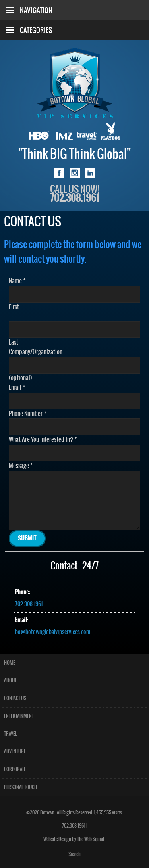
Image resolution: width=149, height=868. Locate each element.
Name (17, 281)
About (10, 681)
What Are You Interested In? (43, 440)
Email (17, 388)
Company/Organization (36, 352)
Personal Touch (20, 787)
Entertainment (19, 716)
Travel (11, 734)
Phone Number (28, 414)
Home (10, 663)
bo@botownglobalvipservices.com (53, 632)
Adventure (15, 752)
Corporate (15, 769)
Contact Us (15, 698)
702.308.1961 (29, 604)
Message (21, 466)
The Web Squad (91, 839)
